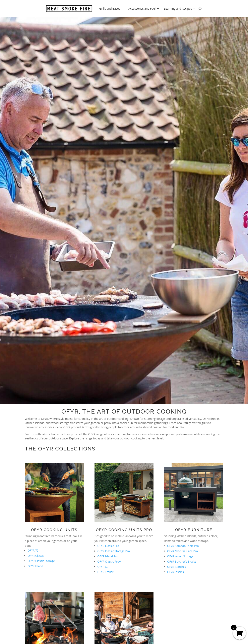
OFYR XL (103, 567)
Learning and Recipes (178, 9)
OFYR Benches (177, 567)
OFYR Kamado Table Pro (183, 546)
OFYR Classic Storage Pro (114, 551)
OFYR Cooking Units (54, 530)
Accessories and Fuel (142, 9)
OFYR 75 (33, 550)
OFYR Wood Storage (180, 556)
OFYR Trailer (105, 572)
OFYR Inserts (175, 572)
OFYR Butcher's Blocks (182, 561)
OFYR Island (35, 566)
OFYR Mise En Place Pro (182, 551)
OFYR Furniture (194, 530)
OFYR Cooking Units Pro (124, 530)
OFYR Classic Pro (108, 546)
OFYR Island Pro (108, 556)
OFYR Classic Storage (41, 561)
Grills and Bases (110, 9)
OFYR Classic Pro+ (109, 561)
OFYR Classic (36, 556)
